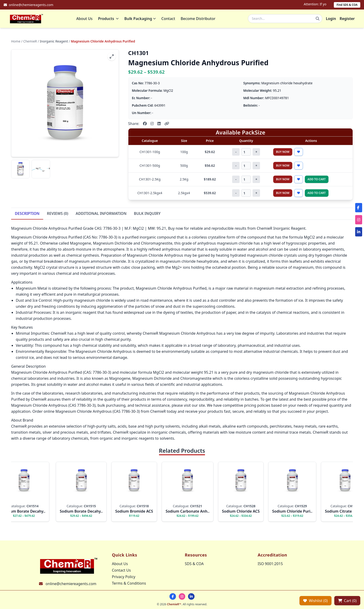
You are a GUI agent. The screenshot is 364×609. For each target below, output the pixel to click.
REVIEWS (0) (58, 216)
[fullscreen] (112, 59)
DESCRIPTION (27, 216)
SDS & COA (194, 564)
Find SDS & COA (347, 5)
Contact (171, 20)
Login (331, 20)
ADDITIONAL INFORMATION (101, 216)
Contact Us (121, 570)
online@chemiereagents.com (71, 584)
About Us (87, 20)
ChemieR (30, 43)
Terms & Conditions (129, 583)
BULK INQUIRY (147, 216)
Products (111, 20)
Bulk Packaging (142, 20)
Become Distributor (200, 20)
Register (347, 20)
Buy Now (283, 154)
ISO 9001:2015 (270, 564)
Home (16, 43)
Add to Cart (317, 181)
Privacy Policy (124, 577)
